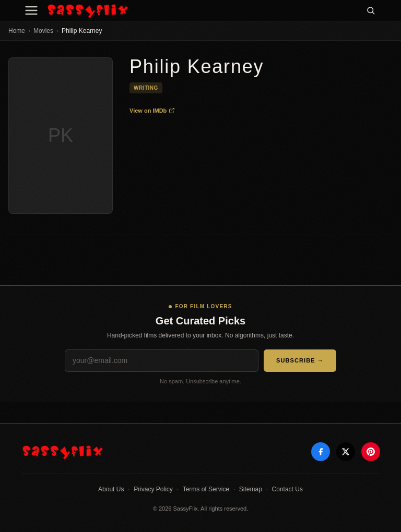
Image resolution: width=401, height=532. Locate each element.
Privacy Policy (153, 489)
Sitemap (251, 489)
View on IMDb (152, 111)
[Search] (371, 10)
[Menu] (31, 10)
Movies (43, 31)
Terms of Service (206, 489)
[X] (346, 452)
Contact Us (287, 489)
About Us (111, 489)
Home (17, 31)
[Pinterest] (371, 452)
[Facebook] (321, 452)
